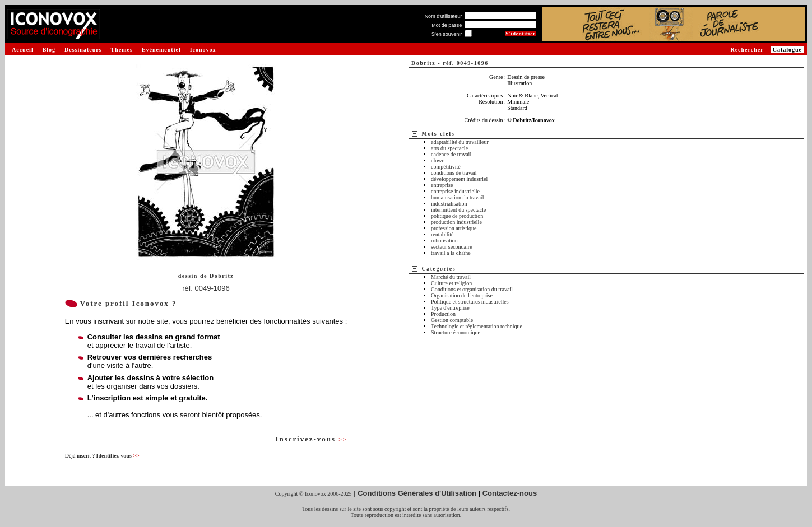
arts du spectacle (449, 148)
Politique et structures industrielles (470, 302)
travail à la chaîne (451, 253)
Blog (49, 50)
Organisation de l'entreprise (462, 295)
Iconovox (203, 50)
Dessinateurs (83, 50)
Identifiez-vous (117, 456)
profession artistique (454, 228)
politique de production (457, 216)
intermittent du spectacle (458, 210)
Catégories (439, 269)
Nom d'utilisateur (444, 16)
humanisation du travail (457, 197)
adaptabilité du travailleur (460, 142)
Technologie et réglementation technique (477, 326)
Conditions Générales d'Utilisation (417, 493)
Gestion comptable (452, 320)
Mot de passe (447, 25)
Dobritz (222, 276)
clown (438, 160)
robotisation (444, 241)
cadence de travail (451, 154)
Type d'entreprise (450, 308)
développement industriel (459, 179)
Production (443, 314)
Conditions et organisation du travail (472, 289)
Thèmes (122, 50)
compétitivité (446, 167)
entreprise (442, 185)
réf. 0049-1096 (206, 288)
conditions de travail (454, 173)
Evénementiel (161, 50)
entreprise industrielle (455, 191)
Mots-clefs (439, 134)
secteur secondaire (452, 247)
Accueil (23, 50)
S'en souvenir (447, 34)
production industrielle (456, 222)
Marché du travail (451, 277)
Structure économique (456, 332)
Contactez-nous (510, 493)
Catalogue (787, 50)
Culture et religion (451, 283)
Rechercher (747, 50)
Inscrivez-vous (311, 439)
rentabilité (442, 234)
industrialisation (449, 204)
